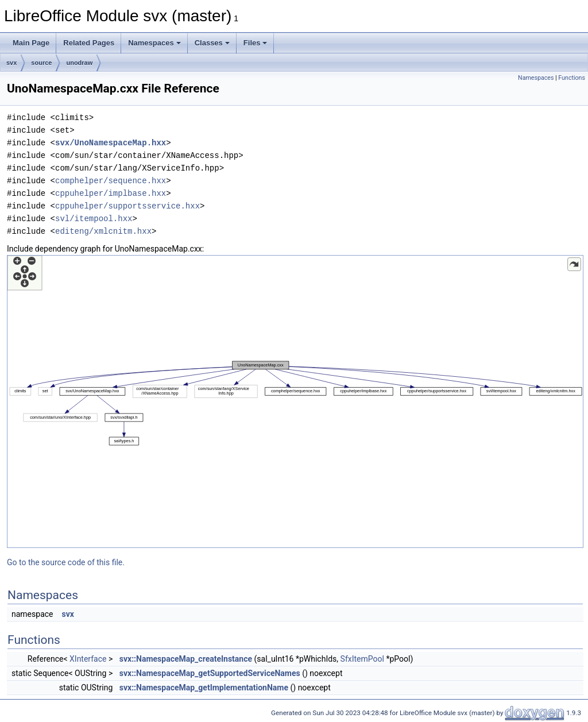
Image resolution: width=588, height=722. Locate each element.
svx (11, 63)
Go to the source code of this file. (66, 562)
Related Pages (89, 43)
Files (256, 43)
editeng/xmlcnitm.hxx (103, 231)
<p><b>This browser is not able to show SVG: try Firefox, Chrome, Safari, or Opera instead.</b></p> (295, 401)
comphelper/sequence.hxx (111, 181)
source (41, 63)
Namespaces (154, 43)
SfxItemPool (362, 659)
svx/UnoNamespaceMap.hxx (111, 143)
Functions (572, 78)
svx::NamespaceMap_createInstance (186, 659)
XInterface (88, 659)
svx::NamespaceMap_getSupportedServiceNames (210, 673)
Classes (212, 43)
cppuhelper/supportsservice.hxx (127, 206)
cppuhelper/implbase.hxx (111, 193)
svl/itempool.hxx (94, 219)
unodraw (79, 63)
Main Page (31, 43)
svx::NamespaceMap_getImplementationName (204, 688)
